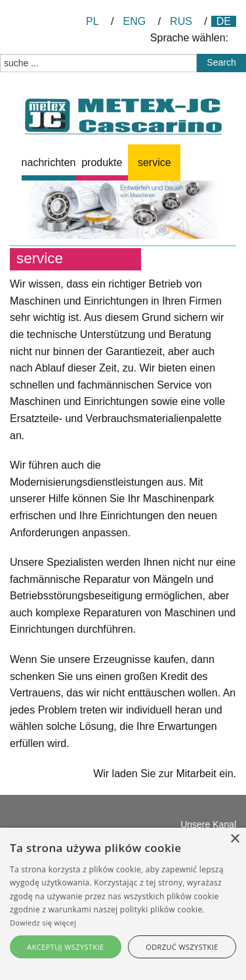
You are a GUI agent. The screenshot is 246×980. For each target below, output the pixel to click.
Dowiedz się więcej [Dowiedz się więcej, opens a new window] (43, 923)
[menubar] (129, 162)
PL (92, 21)
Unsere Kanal (208, 824)
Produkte (102, 162)
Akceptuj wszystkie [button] (65, 947)
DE (224, 21)
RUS (181, 21)
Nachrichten (49, 162)
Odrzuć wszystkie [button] (182, 947)
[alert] (123, 904)
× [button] (235, 839)
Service (154, 162)
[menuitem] (49, 162)
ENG (135, 21)
